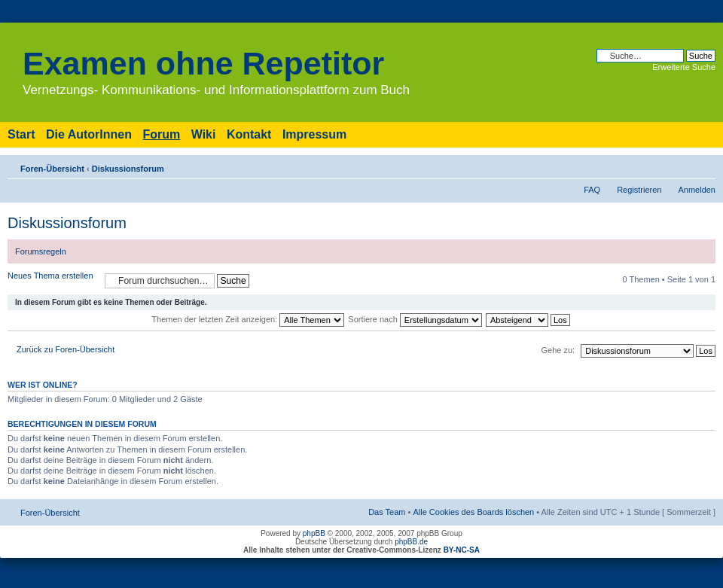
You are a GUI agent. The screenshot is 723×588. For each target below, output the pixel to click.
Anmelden (697, 190)
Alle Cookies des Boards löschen (473, 512)
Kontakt (249, 134)
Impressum (314, 134)
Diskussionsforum (128, 169)
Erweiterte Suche (684, 67)
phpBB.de (411, 542)
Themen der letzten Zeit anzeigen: (248, 319)
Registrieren (639, 190)
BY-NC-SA (462, 550)
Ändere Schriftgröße (705, 166)
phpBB (314, 533)
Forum (161, 134)
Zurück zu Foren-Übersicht (66, 349)
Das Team (387, 512)
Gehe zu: (558, 350)
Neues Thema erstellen (52, 280)
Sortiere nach (415, 319)
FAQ (592, 190)
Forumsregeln (41, 251)
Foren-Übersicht (52, 169)
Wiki (204, 134)
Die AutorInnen (89, 134)
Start (21, 134)
